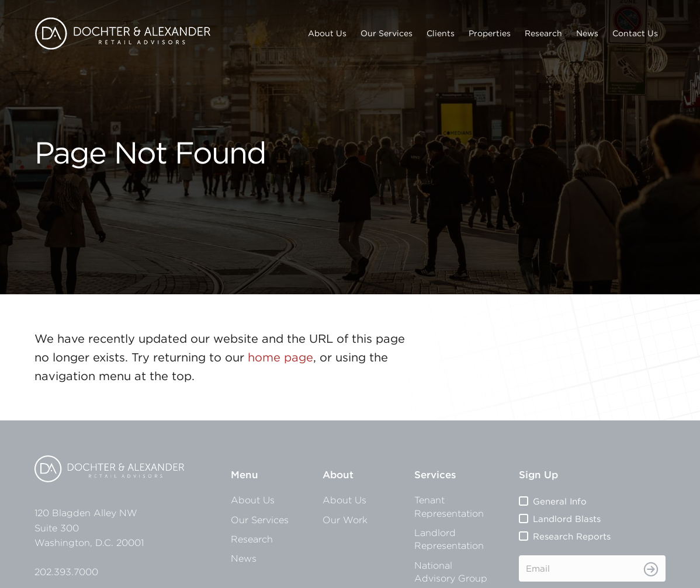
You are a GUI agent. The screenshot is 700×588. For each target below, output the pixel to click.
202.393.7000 (66, 572)
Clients (441, 33)
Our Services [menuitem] (260, 520)
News (587, 33)
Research (543, 33)
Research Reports (572, 536)
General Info (560, 501)
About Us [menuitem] (253, 500)
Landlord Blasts (567, 519)
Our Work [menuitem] (345, 520)
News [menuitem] (244, 558)
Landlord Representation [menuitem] (449, 539)
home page (280, 357)
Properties (490, 33)
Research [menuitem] (252, 539)
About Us (327, 33)
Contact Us (635, 33)
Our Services (387, 33)
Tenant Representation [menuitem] (449, 506)
